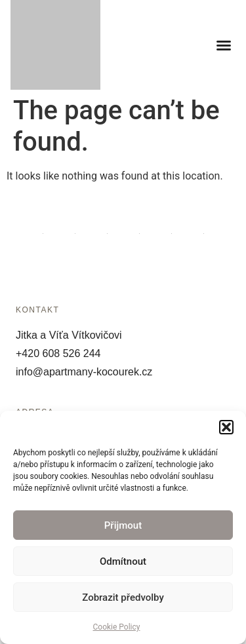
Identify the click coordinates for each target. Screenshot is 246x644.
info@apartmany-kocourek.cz (84, 372)
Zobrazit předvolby (123, 597)
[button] (226, 427)
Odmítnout (123, 561)
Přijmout (123, 525)
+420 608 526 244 (58, 353)
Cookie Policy (117, 627)
